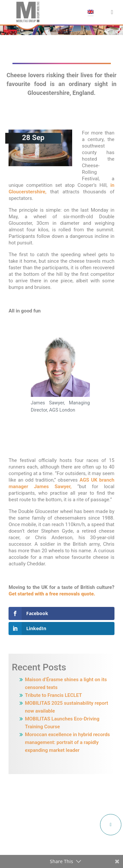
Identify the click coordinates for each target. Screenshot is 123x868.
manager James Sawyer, (40, 487)
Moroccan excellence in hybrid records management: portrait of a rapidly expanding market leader (67, 742)
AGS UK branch (97, 480)
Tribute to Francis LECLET (53, 695)
